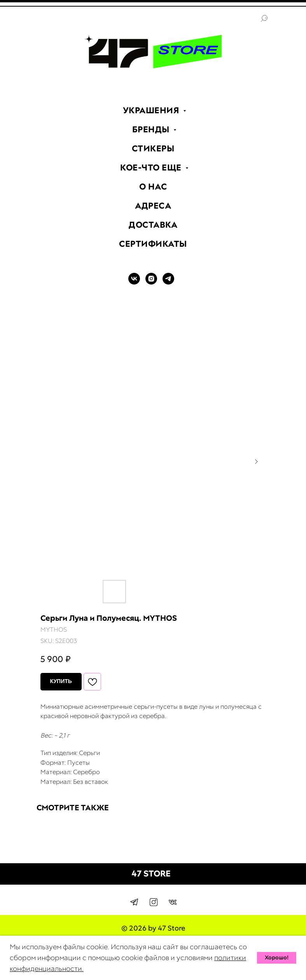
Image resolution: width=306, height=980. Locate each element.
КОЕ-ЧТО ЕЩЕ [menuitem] (152, 168)
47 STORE (151, 874)
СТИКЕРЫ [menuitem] (153, 148)
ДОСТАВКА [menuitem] (153, 225)
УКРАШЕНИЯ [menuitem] (152, 110)
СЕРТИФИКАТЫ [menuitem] (153, 244)
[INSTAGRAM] (151, 282)
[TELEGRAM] (168, 282)
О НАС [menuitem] (153, 187)
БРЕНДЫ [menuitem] (152, 129)
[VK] (134, 282)
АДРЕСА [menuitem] (153, 206)
